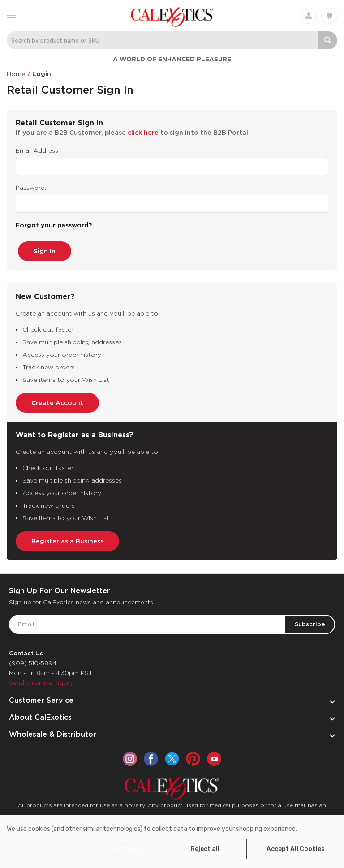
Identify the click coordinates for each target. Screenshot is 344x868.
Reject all (205, 849)
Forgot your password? (54, 225)
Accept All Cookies (296, 849)
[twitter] (172, 756)
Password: (31, 188)
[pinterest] (193, 756)
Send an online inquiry (41, 680)
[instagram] (130, 756)
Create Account (57, 400)
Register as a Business (67, 538)
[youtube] (214, 756)
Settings (130, 849)
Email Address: (38, 151)
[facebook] (151, 756)
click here (143, 133)
